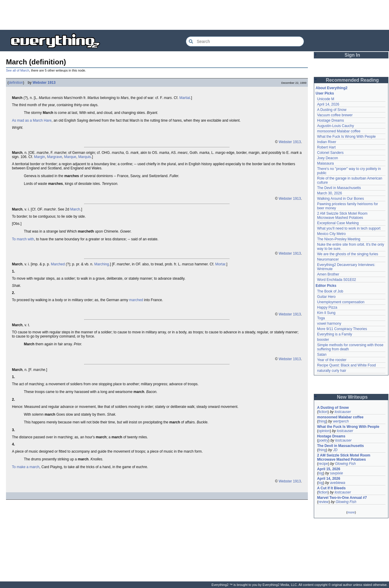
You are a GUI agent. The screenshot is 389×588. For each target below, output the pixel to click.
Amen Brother (328, 274)
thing (322, 421)
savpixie (336, 473)
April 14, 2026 (328, 104)
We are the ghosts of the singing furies (348, 254)
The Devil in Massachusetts (339, 188)
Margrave (54, 157)
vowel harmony (329, 324)
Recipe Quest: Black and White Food (346, 365)
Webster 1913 (44, 83)
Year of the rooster (332, 360)
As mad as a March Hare (32, 120)
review (324, 502)
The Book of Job (330, 291)
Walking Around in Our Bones (341, 199)
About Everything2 (332, 88)
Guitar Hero (326, 297)
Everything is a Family (335, 334)
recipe (323, 464)
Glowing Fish (345, 464)
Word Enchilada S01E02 (337, 280)
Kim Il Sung (326, 313)
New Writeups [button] (352, 397)
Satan (322, 355)
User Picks (325, 93)
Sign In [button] (352, 55)
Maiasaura (325, 163)
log (321, 473)
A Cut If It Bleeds (331, 488)
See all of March (18, 70)
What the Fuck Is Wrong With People (346, 137)
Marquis (85, 157)
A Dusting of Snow (332, 110)
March (75, 209)
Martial (185, 98)
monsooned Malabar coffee (339, 131)
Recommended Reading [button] (352, 80)
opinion (324, 431)
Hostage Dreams (331, 120)
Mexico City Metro (331, 234)
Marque (70, 157)
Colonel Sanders (330, 153)
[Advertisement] (194, 15)
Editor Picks (326, 286)
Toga (321, 318)
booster (323, 340)
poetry (323, 440)
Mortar (220, 264)
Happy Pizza (327, 307)
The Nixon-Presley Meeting (339, 239)
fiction (323, 412)
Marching (102, 264)
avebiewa (338, 483)
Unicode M (326, 99)
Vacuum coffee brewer (335, 115)
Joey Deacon (328, 158)
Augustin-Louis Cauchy (335, 126)
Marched (58, 264)
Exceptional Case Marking (338, 223)
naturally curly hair (332, 371)
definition (16, 83)
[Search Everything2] (245, 41)
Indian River (327, 142)
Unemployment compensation (341, 302)
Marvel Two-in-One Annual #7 (342, 498)
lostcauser (343, 412)
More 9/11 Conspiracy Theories (342, 329)
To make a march (26, 467)
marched (136, 300)
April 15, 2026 (329, 469)
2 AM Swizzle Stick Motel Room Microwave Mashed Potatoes (342, 216)
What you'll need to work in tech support (349, 228)
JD (335, 450)
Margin (40, 157)
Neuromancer (328, 259)
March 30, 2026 (329, 193)
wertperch (341, 421)
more (351, 512)
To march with (23, 239)
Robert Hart (326, 147)
